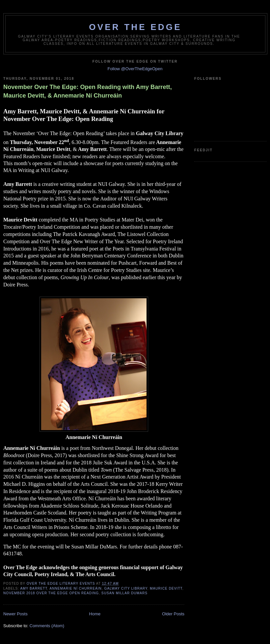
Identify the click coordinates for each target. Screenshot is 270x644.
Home (95, 614)
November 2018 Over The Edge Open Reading (51, 593)
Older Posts (173, 614)
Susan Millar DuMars (124, 593)
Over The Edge (135, 27)
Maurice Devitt (166, 588)
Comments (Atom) (47, 626)
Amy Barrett (34, 588)
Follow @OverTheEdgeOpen (135, 69)
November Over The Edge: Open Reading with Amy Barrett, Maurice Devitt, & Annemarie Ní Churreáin (88, 91)
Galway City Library (126, 588)
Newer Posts (15, 614)
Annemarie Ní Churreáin (75, 588)
